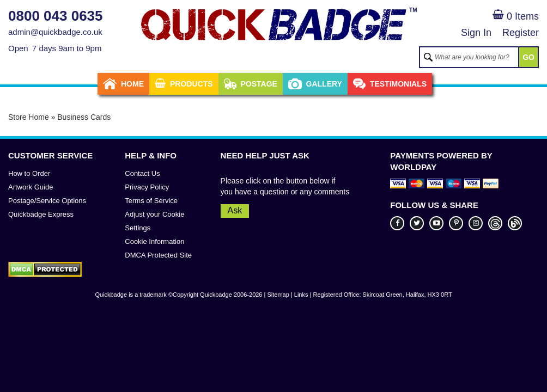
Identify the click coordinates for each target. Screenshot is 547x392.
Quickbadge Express (41, 214)
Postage (251, 84)
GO (528, 57)
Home (123, 84)
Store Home (29, 117)
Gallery (315, 84)
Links (301, 295)
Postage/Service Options (47, 201)
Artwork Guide (31, 187)
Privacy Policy (147, 187)
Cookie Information (154, 241)
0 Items (516, 16)
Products (184, 84)
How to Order (29, 173)
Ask (235, 210)
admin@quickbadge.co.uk (55, 32)
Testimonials (390, 84)
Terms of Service (151, 201)
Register (521, 33)
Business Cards (84, 117)
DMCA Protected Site (158, 255)
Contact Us (142, 173)
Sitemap (278, 295)
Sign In (476, 33)
